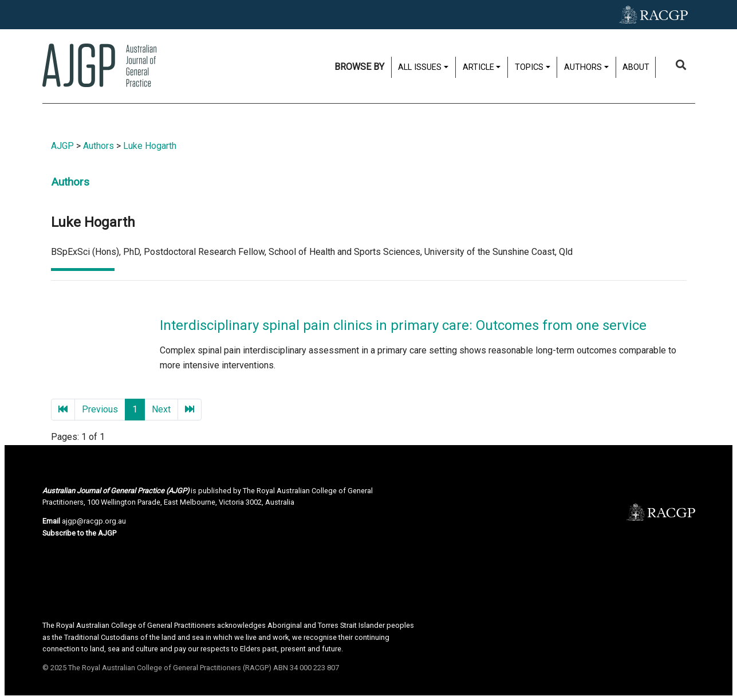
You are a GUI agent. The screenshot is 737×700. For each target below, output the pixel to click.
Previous (100, 409)
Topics (529, 67)
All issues (420, 67)
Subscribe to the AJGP (79, 533)
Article (478, 67)
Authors (583, 67)
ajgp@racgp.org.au (94, 521)
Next (161, 409)
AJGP (62, 146)
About (636, 67)
